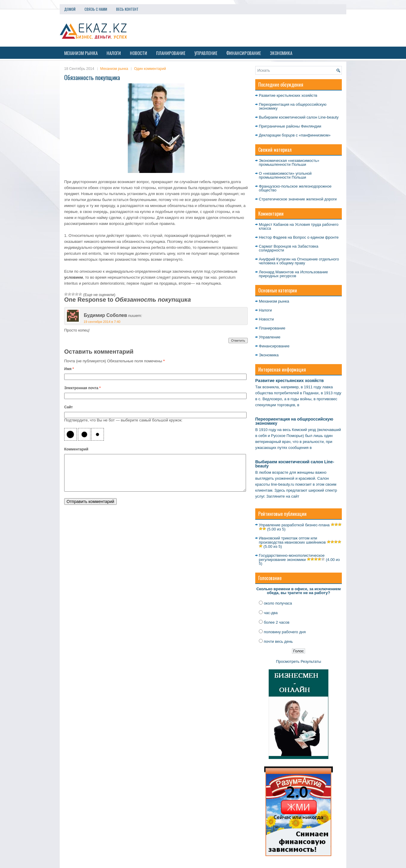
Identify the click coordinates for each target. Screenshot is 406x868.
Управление (206, 53)
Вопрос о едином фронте (316, 237)
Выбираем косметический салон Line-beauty (299, 117)
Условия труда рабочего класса (299, 226)
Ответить (238, 341)
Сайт (69, 407)
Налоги (114, 53)
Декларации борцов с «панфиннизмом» (295, 135)
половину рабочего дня (285, 632)
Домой (70, 9)
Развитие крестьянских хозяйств (288, 95)
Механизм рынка (81, 53)
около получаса (278, 603)
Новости (139, 53)
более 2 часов (277, 622)
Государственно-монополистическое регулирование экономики (292, 558)
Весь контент (127, 9)
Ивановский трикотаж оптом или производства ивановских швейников (292, 540)
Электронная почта (82, 388)
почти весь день (278, 641)
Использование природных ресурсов (293, 274)
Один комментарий (150, 69)
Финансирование (244, 53)
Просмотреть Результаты (299, 661)
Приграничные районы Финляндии (290, 126)
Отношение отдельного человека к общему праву (299, 261)
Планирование (171, 53)
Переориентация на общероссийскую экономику (293, 106)
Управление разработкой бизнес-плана (294, 525)
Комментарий (76, 449)
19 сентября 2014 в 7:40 (102, 322)
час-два (271, 613)
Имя (69, 369)
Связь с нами (96, 9)
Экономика (281, 53)
